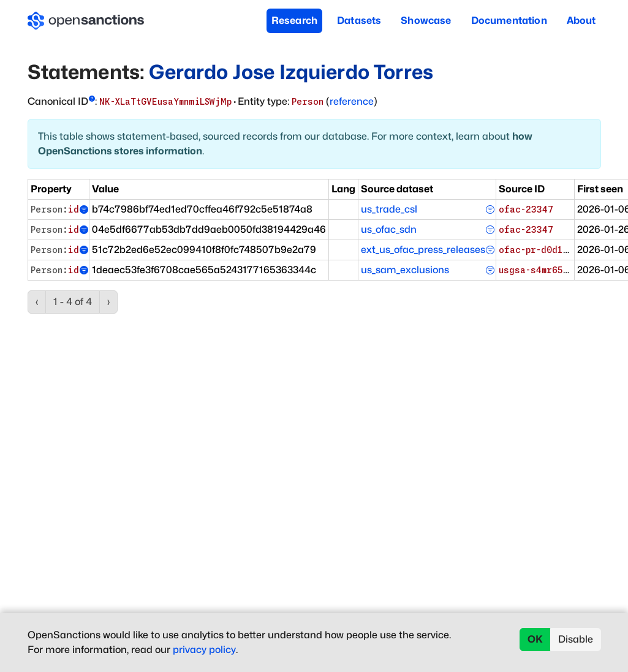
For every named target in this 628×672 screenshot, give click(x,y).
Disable (576, 639)
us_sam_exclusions (405, 270)
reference (352, 101)
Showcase (426, 21)
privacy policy (204, 650)
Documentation (509, 21)
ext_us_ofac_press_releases (423, 250)
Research (294, 21)
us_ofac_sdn (389, 229)
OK (535, 639)
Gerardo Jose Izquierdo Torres (291, 72)
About (581, 21)
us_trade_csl (389, 209)
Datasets (359, 21)
